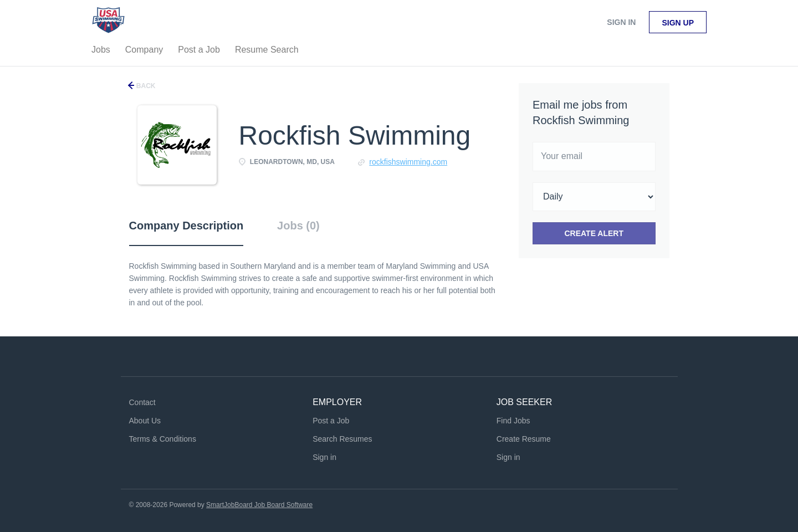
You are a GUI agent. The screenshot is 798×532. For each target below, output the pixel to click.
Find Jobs (513, 421)
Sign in (621, 22)
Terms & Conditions (163, 439)
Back (145, 86)
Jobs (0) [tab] (298, 226)
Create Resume (524, 439)
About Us (145, 421)
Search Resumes (342, 439)
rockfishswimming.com (408, 162)
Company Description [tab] (186, 226)
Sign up (678, 23)
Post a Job (331, 421)
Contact (142, 402)
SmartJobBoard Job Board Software (259, 505)
